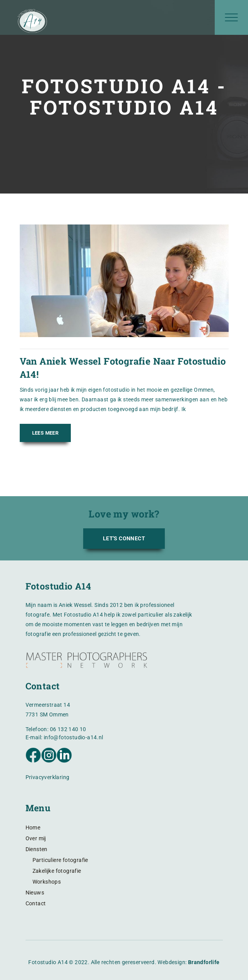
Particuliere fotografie (60, 860)
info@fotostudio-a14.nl (74, 737)
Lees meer (45, 433)
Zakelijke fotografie (57, 871)
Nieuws (35, 893)
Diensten (37, 849)
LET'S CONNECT (124, 538)
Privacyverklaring (48, 777)
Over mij (36, 838)
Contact (36, 903)
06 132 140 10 (68, 729)
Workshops (47, 882)
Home (33, 828)
